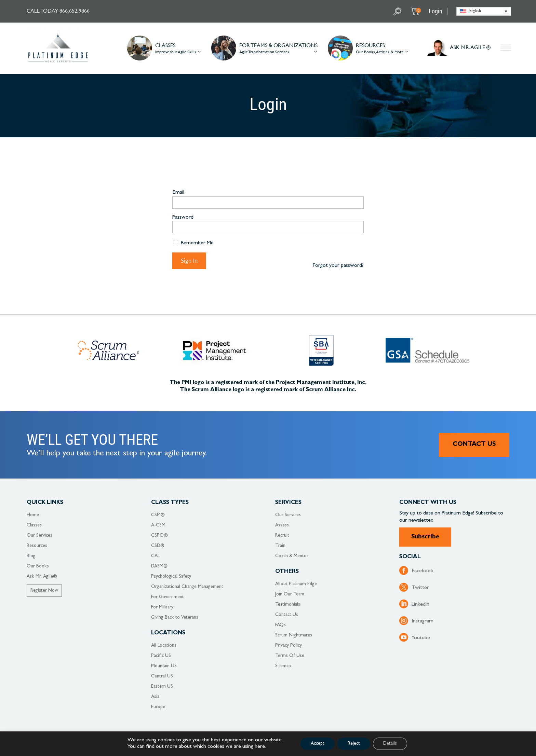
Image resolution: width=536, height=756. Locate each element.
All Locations (164, 646)
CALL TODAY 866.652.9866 (58, 10)
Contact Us (474, 445)
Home (33, 515)
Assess (282, 525)
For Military (162, 607)
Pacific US (161, 656)
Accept (318, 744)
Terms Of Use (290, 656)
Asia (155, 697)
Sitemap (283, 666)
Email (178, 193)
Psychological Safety (171, 577)
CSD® (158, 546)
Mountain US (164, 666)
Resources (37, 546)
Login (435, 11)
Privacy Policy (289, 646)
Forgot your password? (338, 266)
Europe (158, 707)
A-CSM (158, 525)
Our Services (39, 536)
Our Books (38, 566)
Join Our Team (290, 594)
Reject (354, 744)
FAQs (280, 625)
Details (390, 744)
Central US (162, 676)
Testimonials (288, 605)
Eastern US (162, 687)
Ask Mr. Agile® (42, 577)
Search (398, 11)
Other (506, 48)
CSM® (158, 515)
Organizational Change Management (187, 587)
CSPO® (159, 536)
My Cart (419, 10)
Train (280, 546)
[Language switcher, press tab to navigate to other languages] (484, 11)
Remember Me (194, 243)
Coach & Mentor (292, 556)
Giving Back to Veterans (175, 618)
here (260, 747)
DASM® (159, 566)
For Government (167, 597)
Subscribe (425, 537)
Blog (31, 556)
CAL (155, 556)
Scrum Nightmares (294, 635)
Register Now (44, 591)
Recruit (282, 536)
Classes (34, 525)
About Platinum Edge (296, 584)
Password (183, 218)
